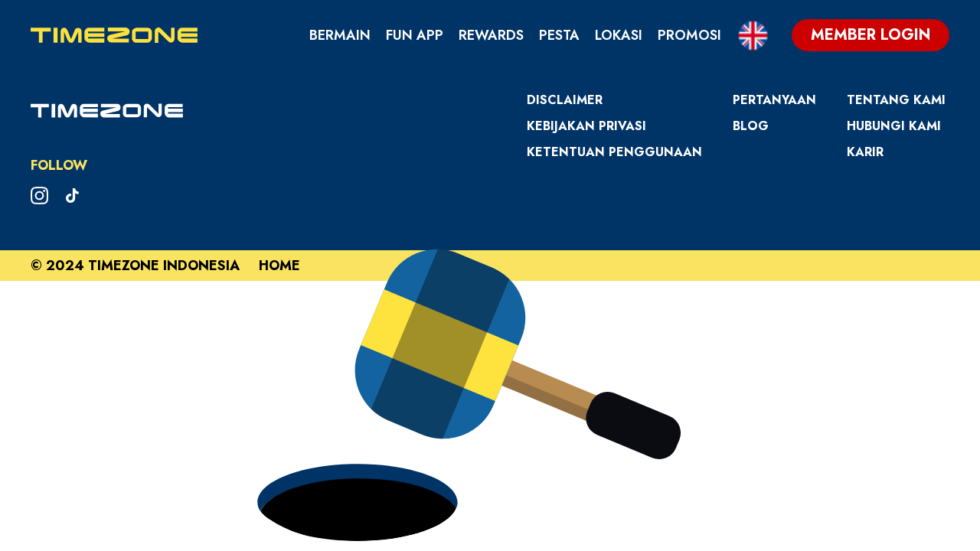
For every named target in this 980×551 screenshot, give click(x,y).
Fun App (415, 35)
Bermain (340, 35)
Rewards (491, 35)
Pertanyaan (774, 100)
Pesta (559, 35)
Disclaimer (565, 100)
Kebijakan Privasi (586, 126)
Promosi (689, 35)
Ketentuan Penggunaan (614, 152)
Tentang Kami (896, 100)
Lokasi (619, 35)
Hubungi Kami (894, 126)
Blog (751, 126)
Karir (865, 152)
